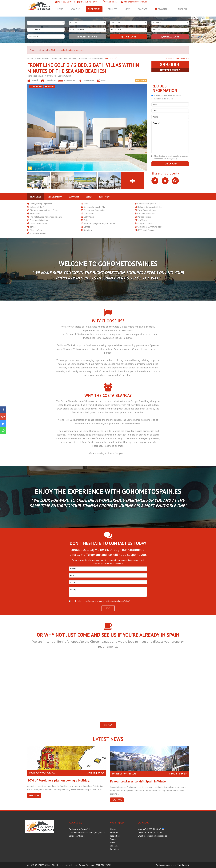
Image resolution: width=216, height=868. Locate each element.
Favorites (162, 9)
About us (76, 9)
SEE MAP (108, 725)
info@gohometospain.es (135, 2)
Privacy (82, 865)
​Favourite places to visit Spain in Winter (138, 781)
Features (36, 197)
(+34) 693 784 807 (88, 2)
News (128, 9)
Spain (37, 58)
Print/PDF (104, 197)
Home (60, 9)
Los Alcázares (56, 58)
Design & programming (166, 865)
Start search (129, 37)
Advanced (170, 37)
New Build (98, 58)
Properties (94, 9)
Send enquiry (170, 164)
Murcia (45, 58)
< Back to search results (178, 58)
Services (113, 9)
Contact (143, 9)
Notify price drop (170, 70)
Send (89, 197)
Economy (74, 197)
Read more (34, 795)
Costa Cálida (70, 58)
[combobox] (46, 23)
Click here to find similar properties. (67, 50)
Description (55, 197)
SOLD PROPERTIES (104, 865)
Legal (75, 865)
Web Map (90, 865)
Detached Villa (85, 58)
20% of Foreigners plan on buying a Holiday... (59, 780)
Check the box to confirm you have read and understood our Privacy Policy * (101, 601)
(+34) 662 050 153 (66, 2)
